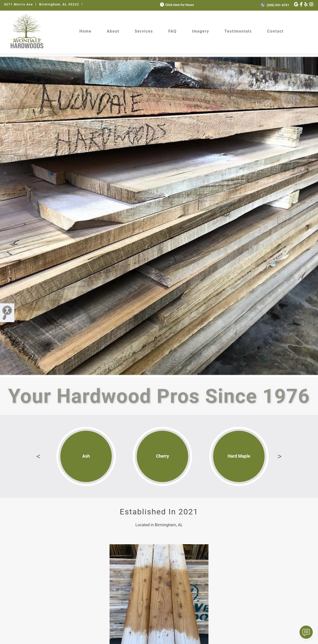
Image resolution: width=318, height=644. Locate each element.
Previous (38, 456)
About (113, 31)
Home (85, 31)
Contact (275, 31)
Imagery (200, 31)
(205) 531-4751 (275, 5)
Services (144, 31)
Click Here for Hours (176, 5)
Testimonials (238, 31)
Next (280, 456)
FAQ (172, 31)
